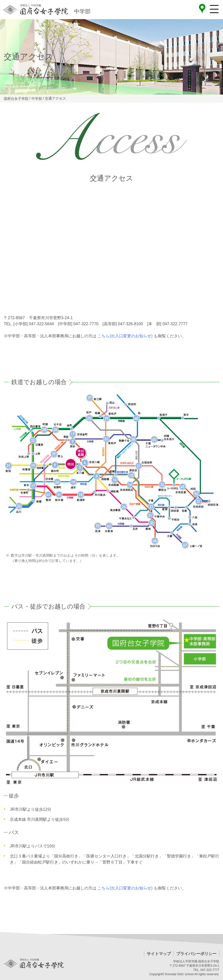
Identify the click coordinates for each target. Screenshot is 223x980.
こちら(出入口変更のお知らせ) (125, 336)
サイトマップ (159, 954)
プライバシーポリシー (196, 954)
